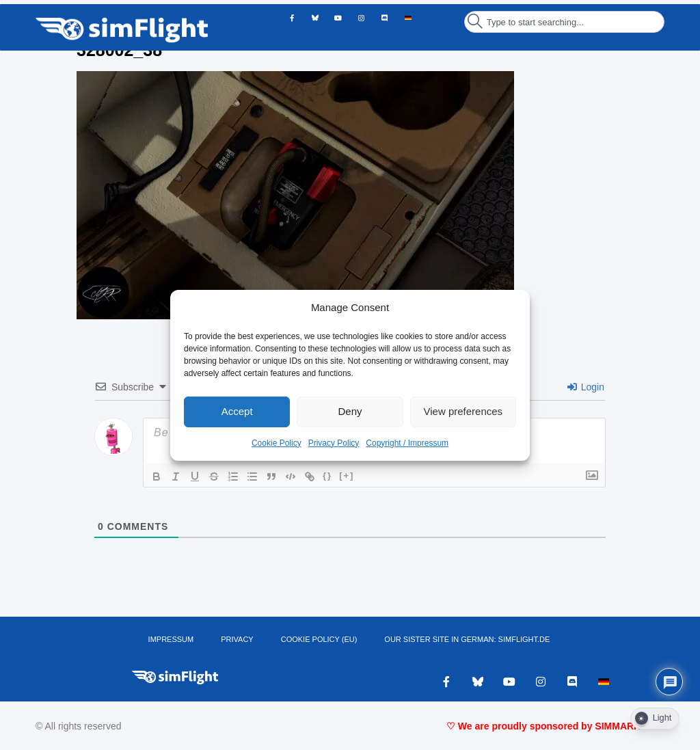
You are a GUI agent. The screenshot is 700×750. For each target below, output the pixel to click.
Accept (237, 411)
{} (327, 476)
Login (586, 387)
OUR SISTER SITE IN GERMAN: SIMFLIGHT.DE (467, 639)
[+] (347, 476)
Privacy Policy (334, 443)
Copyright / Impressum (407, 443)
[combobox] (564, 22)
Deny (350, 411)
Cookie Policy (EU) (319, 639)
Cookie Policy (277, 443)
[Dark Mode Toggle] (655, 719)
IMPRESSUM (171, 639)
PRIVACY (237, 639)
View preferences (463, 411)
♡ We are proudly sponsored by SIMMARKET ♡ (555, 726)
